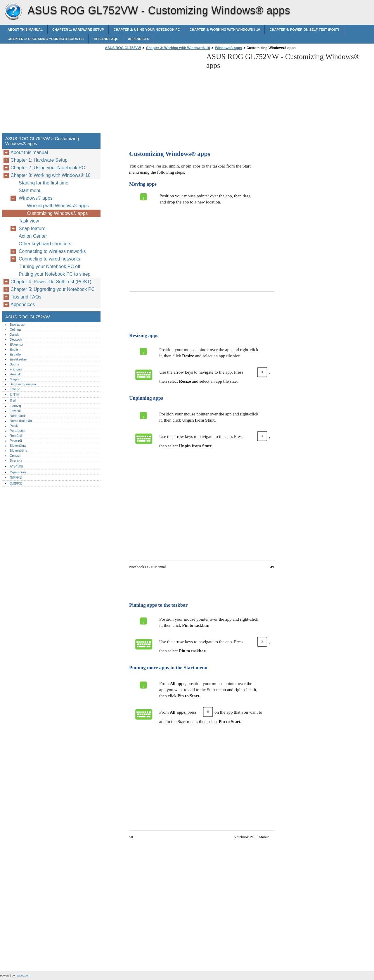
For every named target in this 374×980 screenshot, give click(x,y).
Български (18, 325)
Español (15, 354)
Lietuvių (15, 406)
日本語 (14, 394)
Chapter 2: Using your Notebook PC (147, 30)
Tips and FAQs (106, 39)
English (15, 349)
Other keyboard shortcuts (45, 244)
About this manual (25, 30)
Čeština (15, 329)
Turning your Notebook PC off (50, 266)
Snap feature (32, 228)
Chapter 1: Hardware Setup (78, 30)
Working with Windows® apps (58, 206)
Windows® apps (229, 48)
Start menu (30, 190)
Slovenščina (18, 451)
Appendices (139, 39)
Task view (29, 221)
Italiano (15, 389)
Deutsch (16, 339)
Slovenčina (18, 446)
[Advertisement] (153, 93)
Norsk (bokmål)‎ (21, 421)
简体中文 (16, 477)
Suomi (14, 364)
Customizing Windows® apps (57, 213)
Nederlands (18, 416)
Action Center (33, 236)
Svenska (16, 460)
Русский (16, 441)
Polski (14, 426)
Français (16, 369)
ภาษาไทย (16, 466)
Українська (18, 472)
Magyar (15, 379)
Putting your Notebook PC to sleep (54, 274)
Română (16, 436)
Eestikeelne (18, 359)
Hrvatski (15, 374)
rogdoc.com (23, 975)
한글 (13, 400)
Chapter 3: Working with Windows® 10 (225, 30)
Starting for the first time (44, 183)
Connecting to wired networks (49, 259)
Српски (15, 456)
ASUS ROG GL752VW (13, 12)
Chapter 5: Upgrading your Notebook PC (46, 39)
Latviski (15, 411)
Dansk (14, 334)
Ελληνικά (16, 344)
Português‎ (17, 431)
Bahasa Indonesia (23, 384)
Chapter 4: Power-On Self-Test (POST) (304, 30)
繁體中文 (16, 483)
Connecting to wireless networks (52, 251)
